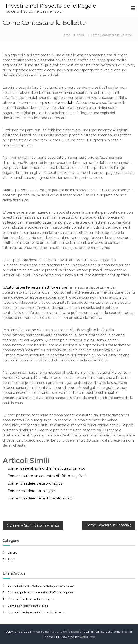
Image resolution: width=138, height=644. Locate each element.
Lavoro (12, 552)
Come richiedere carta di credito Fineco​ (36, 612)
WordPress (87, 637)
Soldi (80, 35)
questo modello (61, 103)
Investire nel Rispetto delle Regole (51, 6)
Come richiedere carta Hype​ (28, 606)
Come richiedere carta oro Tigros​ (31, 599)
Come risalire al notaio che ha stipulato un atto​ (41, 585)
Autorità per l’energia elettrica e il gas (36, 287)
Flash (126, 632)
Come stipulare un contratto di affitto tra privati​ (41, 592)
